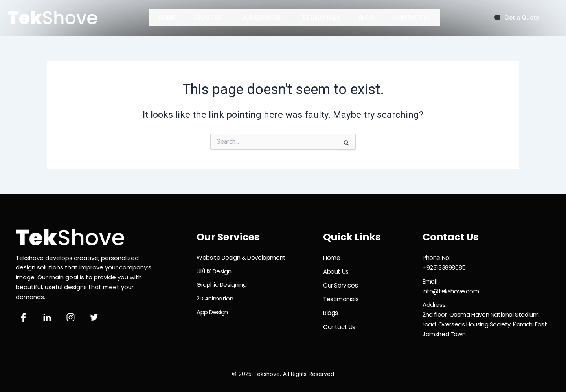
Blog (367, 17)
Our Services (261, 17)
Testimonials (320, 17)
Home (167, 17)
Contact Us (412, 17)
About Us (208, 17)
